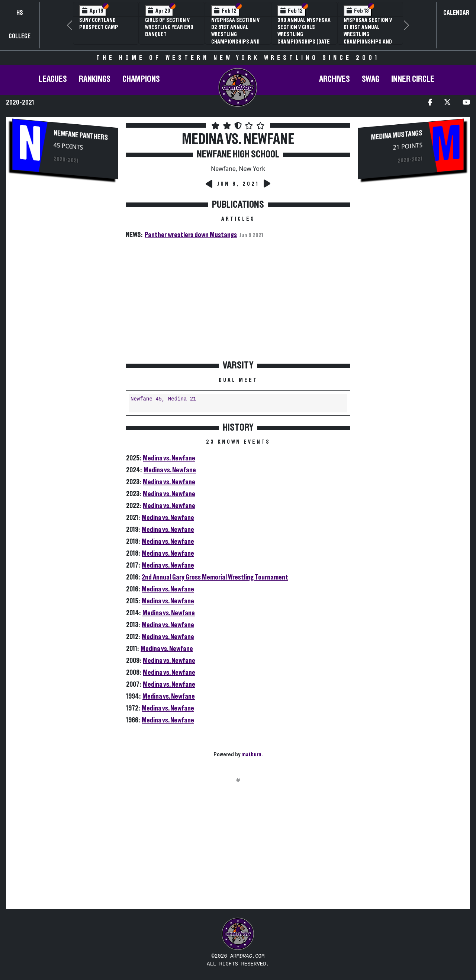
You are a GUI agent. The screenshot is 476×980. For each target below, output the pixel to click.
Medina (177, 399)
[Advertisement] (65, 313)
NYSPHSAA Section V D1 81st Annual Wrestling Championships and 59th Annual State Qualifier (368, 38)
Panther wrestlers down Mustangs (191, 235)
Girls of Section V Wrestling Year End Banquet (169, 27)
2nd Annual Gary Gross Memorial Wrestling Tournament (215, 577)
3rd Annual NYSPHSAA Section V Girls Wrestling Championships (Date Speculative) (304, 34)
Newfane (141, 399)
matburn (251, 754)
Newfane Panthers (81, 135)
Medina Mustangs (397, 135)
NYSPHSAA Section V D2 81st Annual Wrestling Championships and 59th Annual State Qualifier (235, 38)
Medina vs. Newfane (169, 458)
